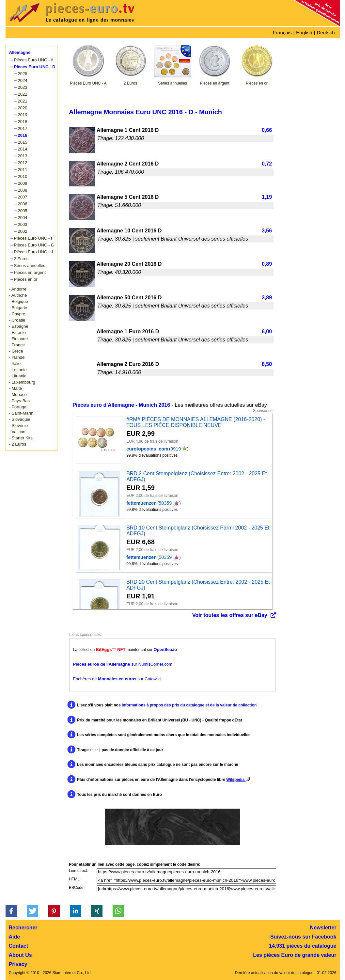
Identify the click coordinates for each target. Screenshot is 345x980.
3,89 (267, 298)
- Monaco (18, 395)
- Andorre (18, 289)
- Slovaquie (20, 419)
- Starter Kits (21, 438)
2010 (23, 176)
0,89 (267, 264)
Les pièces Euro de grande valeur (295, 955)
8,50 (267, 364)
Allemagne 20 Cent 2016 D (129, 264)
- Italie (15, 364)
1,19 (267, 197)
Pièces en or (26, 279)
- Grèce (16, 351)
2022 (23, 94)
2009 (23, 183)
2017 (23, 128)
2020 (23, 108)
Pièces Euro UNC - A (34, 60)
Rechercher (23, 928)
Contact (19, 946)
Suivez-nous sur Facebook (303, 937)
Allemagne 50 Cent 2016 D (129, 298)
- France (17, 345)
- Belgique (19, 301)
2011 (23, 170)
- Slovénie (19, 426)
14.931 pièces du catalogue (303, 946)
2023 (23, 87)
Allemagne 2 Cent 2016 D (128, 164)
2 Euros (21, 259)
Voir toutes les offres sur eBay (230, 615)
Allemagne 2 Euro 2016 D (128, 364)
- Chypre (17, 314)
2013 (23, 156)
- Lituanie (18, 376)
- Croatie (17, 320)
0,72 (267, 164)
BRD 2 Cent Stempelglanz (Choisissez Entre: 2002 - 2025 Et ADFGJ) (196, 476)
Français (282, 32)
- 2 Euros (18, 444)
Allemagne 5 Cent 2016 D (128, 197)
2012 (23, 163)
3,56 (267, 231)
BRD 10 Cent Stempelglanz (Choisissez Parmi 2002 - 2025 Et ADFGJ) (198, 531)
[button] (11, 911)
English (304, 32)
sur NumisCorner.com (122, 664)
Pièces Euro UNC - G (34, 245)
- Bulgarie (18, 308)
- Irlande (17, 357)
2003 (23, 224)
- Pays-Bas (20, 401)
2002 (23, 231)
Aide (15, 937)
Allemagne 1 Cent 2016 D (128, 130)
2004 (23, 218)
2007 (23, 197)
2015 (23, 142)
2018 (23, 122)
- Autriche (18, 295)
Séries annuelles (30, 266)
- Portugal (18, 407)
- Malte (16, 388)
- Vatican (17, 432)
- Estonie (17, 332)
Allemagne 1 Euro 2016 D (128, 332)
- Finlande (19, 339)
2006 (23, 204)
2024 (23, 80)
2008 (23, 190)
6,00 (267, 332)
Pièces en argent (30, 272)
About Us (20, 955)
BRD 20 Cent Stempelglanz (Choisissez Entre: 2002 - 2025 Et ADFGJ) (198, 585)
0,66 (267, 130)
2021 (23, 101)
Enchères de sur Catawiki (117, 679)
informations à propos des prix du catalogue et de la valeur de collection (189, 705)
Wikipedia (238, 780)
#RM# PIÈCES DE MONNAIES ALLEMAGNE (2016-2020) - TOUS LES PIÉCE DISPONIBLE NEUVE (196, 422)
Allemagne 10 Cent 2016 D (129, 231)
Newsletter (323, 928)
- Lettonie (18, 370)
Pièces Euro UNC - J (34, 252)
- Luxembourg (22, 382)
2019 (23, 115)
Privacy (18, 964)
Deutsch (326, 32)
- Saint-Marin (21, 413)
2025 (23, 74)
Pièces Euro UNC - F (34, 238)
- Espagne (19, 326)
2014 (23, 149)
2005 (23, 211)
